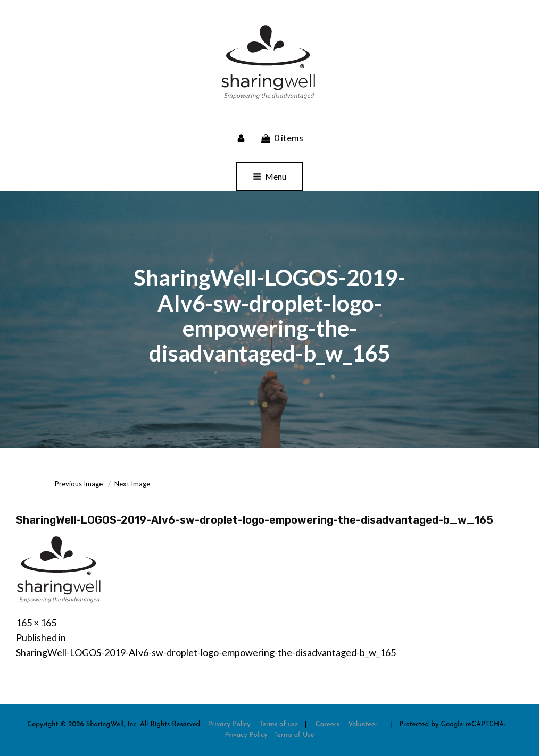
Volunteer (363, 724)
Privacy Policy (229, 724)
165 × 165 (36, 623)
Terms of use (279, 724)
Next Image (132, 484)
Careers (327, 724)
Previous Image (79, 484)
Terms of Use (294, 735)
